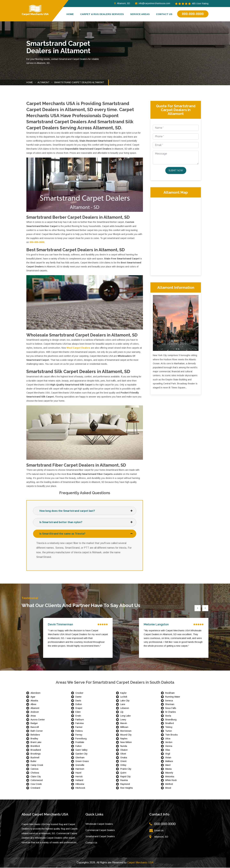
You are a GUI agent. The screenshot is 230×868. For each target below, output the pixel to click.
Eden (78, 712)
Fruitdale (80, 743)
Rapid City (125, 777)
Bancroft (35, 727)
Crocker (79, 693)
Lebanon (125, 708)
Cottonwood (37, 781)
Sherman (170, 705)
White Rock (171, 781)
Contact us (164, 14)
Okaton (124, 750)
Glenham (80, 758)
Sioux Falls (171, 708)
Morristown (126, 731)
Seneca (169, 701)
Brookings (36, 754)
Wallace (169, 762)
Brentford (35, 746)
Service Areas (140, 14)
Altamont (44, 82)
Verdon (169, 743)
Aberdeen (35, 693)
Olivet (123, 754)
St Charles (171, 712)
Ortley (123, 765)
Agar (33, 697)
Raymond (125, 784)
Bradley (34, 739)
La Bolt (124, 697)
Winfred (169, 784)
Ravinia (124, 781)
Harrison (80, 769)
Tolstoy (169, 727)
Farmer (79, 727)
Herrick (79, 777)
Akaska (34, 701)
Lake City (125, 701)
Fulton (79, 746)
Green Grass (82, 762)
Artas (33, 716)
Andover (35, 712)
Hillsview (80, 784)
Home (70, 14)
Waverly (169, 773)
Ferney (79, 735)
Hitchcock (80, 788)
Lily (122, 712)
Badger (34, 724)
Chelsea (35, 773)
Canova (34, 769)
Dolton (79, 705)
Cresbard (35, 788)
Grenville (80, 765)
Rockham (170, 693)
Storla (168, 716)
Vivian (168, 758)
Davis (78, 701)
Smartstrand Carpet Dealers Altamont (79, 82)
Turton (169, 731)
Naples (124, 739)
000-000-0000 (193, 14)
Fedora (79, 731)
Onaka (124, 758)
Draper (79, 708)
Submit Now (176, 170)
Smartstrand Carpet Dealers (100, 837)
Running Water (173, 697)
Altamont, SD (122, 3)
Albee (33, 705)
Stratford (169, 724)
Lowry (123, 720)
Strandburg (171, 720)
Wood (168, 788)
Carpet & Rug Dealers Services (102, 14)
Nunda (124, 746)
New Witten (126, 743)
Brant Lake (36, 743)
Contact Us (91, 843)
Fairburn (80, 720)
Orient (123, 762)
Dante (78, 697)
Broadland (36, 750)
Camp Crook (37, 765)
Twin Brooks (171, 735)
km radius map (176, 236)
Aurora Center (38, 720)
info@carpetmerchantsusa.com (153, 3)
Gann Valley (81, 750)
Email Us (159, 831)
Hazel (78, 773)
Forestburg (81, 739)
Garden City (81, 754)
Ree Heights (127, 788)
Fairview (80, 724)
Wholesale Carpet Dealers (99, 824)
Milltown (124, 727)
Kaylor (123, 693)
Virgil (168, 754)
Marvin (124, 724)
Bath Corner (37, 731)
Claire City (36, 777)
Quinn (123, 773)
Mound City (126, 735)
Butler (33, 762)
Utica (168, 739)
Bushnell (35, 758)
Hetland (79, 781)
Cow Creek (36, 784)
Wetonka (170, 777)
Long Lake (125, 716)
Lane (123, 705)
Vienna (169, 746)
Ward (168, 765)
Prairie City (126, 769)
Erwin (78, 716)
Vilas (168, 750)
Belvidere (35, 735)
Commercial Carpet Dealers (100, 830)
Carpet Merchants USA (140, 863)
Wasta (168, 769)
